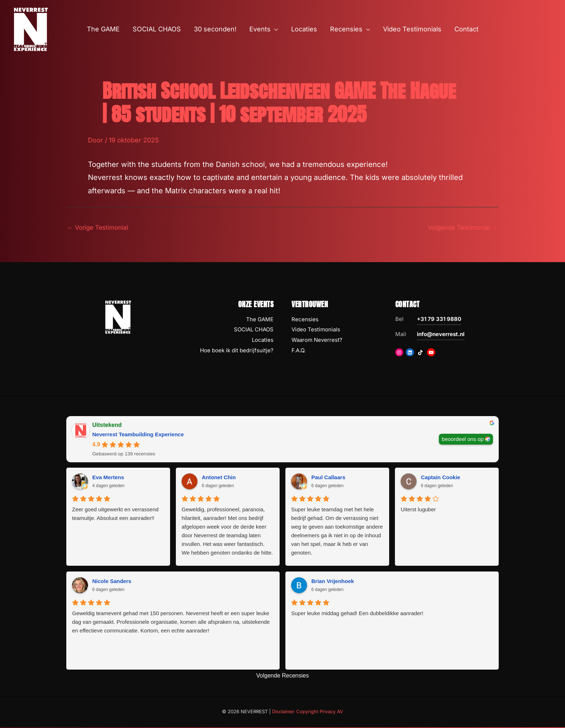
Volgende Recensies (282, 677)
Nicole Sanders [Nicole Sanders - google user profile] (112, 582)
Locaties (263, 341)
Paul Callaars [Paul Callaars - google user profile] (328, 478)
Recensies (305, 320)
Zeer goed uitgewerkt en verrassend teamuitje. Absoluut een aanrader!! (115, 515)
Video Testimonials (316, 330)
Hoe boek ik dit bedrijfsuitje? (237, 351)
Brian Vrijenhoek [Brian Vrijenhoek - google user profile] (333, 582)
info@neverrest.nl (441, 335)
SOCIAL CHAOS (254, 330)
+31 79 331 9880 (439, 320)
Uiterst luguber (418, 510)
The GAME (260, 320)
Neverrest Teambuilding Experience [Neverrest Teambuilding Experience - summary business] (138, 435)
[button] (274, 29)
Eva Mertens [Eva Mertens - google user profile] (108, 478)
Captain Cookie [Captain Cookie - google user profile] (441, 478)
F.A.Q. (299, 351)
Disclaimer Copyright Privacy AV (308, 712)
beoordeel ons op (463, 439)
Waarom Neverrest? (317, 341)
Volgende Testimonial (461, 228)
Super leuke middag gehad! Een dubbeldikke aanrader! (357, 614)
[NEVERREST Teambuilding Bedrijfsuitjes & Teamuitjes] (31, 29)
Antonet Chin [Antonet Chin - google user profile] (219, 478)
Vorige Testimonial (100, 228)
